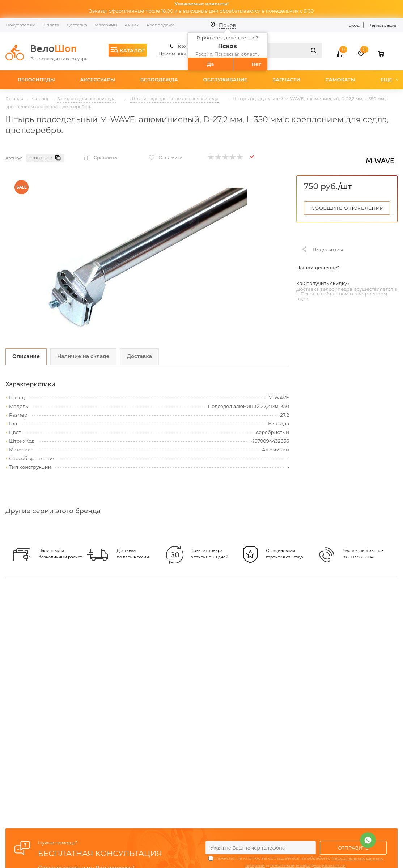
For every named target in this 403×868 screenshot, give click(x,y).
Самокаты (341, 80)
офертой (255, 865)
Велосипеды (36, 80)
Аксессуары (98, 80)
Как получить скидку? (323, 283)
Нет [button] (256, 64)
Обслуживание (225, 80)
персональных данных (357, 858)
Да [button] (210, 64)
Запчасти (287, 80)
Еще (390, 80)
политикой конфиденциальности (308, 865)
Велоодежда (159, 80)
